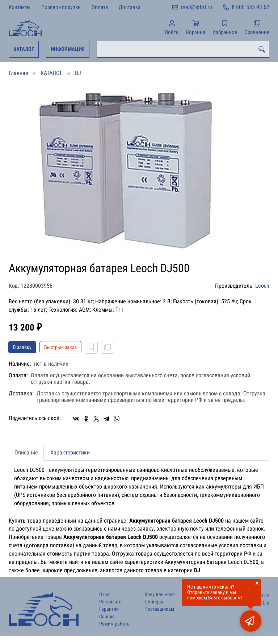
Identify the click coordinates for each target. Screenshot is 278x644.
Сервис (107, 617)
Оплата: (18, 375)
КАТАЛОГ (24, 49)
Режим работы (115, 624)
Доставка (130, 7)
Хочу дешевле (160, 595)
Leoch (262, 286)
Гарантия (109, 609)
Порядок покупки (61, 7)
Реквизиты (111, 602)
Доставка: (21, 394)
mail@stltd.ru (197, 7)
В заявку (22, 347)
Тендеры (154, 602)
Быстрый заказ (60, 347)
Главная (18, 73)
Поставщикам (159, 609)
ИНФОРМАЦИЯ (68, 49)
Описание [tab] (26, 452)
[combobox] (183, 49)
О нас (105, 595)
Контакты (20, 7)
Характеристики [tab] (70, 452)
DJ (78, 73)
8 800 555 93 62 (250, 7)
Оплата (100, 7)
